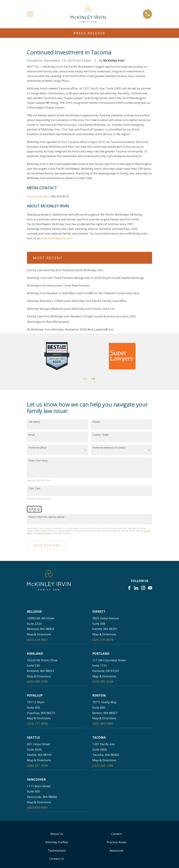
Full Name (34, 422)
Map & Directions (39, 634)
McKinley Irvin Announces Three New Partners (59, 285)
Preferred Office (38, 448)
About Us (57, 834)
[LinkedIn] (136, 588)
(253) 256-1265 (103, 766)
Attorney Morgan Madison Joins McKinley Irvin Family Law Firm (71, 309)
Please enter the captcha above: (47, 517)
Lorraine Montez (38, 196)
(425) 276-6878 (103, 640)
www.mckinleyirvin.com (56, 238)
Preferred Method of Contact (109, 448)
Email (32, 435)
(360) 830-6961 (37, 807)
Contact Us (57, 859)
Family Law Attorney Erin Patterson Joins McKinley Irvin (65, 270)
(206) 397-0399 (37, 766)
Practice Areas (117, 842)
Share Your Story (38, 461)
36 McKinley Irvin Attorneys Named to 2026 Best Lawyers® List (70, 329)
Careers (117, 834)
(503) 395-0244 (103, 681)
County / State (101, 435)
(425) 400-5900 (103, 724)
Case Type (34, 488)
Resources (117, 850)
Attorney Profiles (57, 842)
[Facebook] (129, 588)
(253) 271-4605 (37, 724)
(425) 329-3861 (37, 640)
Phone (96, 422)
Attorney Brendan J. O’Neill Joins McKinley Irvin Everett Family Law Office (77, 301)
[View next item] (93, 379)
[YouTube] (150, 588)
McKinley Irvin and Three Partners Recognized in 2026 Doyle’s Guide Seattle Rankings (85, 278)
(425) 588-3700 (37, 681)
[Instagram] (143, 588)
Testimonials (57, 850)
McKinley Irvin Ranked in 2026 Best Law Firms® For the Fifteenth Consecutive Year (83, 293)
